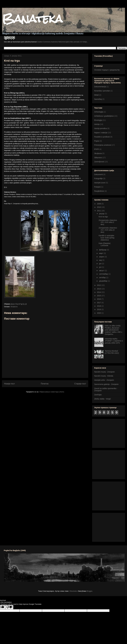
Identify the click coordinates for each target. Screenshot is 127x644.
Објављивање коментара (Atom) (52, 392)
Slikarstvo (98, 158)
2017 (99, 303)
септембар (104, 274)
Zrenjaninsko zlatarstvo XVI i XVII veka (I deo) (108, 222)
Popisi (97, 141)
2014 (99, 292)
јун (100, 264)
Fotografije (98, 178)
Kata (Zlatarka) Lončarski (105, 244)
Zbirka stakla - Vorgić (103, 399)
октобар (103, 278)
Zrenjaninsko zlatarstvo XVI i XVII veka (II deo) (108, 230)
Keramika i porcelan (102, 91)
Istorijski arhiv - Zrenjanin (104, 380)
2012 (99, 285)
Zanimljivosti (99, 162)
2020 (99, 313)
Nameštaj (98, 99)
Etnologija (98, 120)
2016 (99, 299)
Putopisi (97, 187)
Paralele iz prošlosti (102, 137)
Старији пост (80, 384)
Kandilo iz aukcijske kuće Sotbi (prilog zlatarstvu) (106, 238)
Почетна (45, 384)
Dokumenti (98, 174)
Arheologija (99, 112)
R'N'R (97, 149)
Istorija (97, 124)
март (101, 253)
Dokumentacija (100, 87)
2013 (99, 289)
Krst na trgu (103, 217)
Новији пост (10, 384)
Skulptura (14, 307)
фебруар (103, 250)
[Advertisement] (107, 433)
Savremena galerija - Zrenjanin (106, 384)
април (102, 257)
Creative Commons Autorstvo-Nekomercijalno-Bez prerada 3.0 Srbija (62, 42)
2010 (99, 207)
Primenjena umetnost (103, 145)
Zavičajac (98, 395)
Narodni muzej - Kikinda (104, 376)
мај (101, 260)
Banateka (32, 19)
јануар (102, 214)
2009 (99, 204)
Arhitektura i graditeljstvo (104, 116)
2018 (99, 306)
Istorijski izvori (100, 183)
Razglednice (99, 191)
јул (100, 267)
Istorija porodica (101, 128)
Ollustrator (73, 591)
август (102, 271)
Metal (96, 95)
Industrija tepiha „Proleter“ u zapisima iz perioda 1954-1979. (114, 341)
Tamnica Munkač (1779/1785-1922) (112, 352)
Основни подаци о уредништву (107, 70)
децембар (103, 281)
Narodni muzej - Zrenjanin (104, 372)
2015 (99, 296)
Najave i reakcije (101, 133)
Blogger (89, 591)
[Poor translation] (9, 607)
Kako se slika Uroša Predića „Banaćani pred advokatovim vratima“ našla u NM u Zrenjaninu (113, 330)
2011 (99, 211)
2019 (99, 309)
